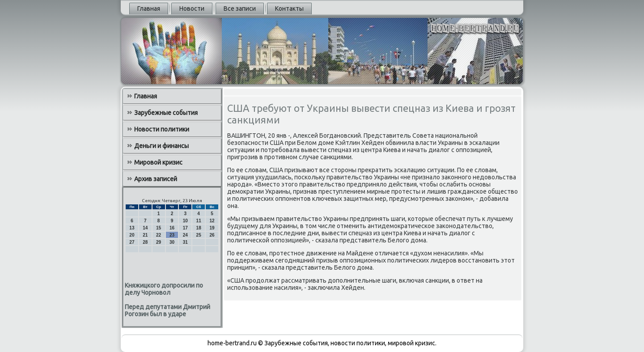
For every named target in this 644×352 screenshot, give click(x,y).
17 (185, 228)
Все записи (240, 8)
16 (172, 228)
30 (172, 242)
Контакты (289, 8)
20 (132, 235)
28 (145, 242)
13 (132, 228)
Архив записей (156, 179)
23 (172, 235)
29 (159, 242)
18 (199, 228)
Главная (149, 8)
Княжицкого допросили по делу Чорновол (164, 289)
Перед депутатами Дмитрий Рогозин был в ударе (167, 310)
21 (145, 235)
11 (199, 221)
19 (212, 228)
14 (145, 228)
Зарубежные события (166, 113)
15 (159, 228)
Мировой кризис (158, 162)
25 (199, 235)
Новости (192, 8)
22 (159, 235)
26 (212, 235)
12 (212, 221)
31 (185, 242)
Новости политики (162, 129)
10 (185, 221)
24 (185, 235)
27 (132, 242)
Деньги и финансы (161, 146)
